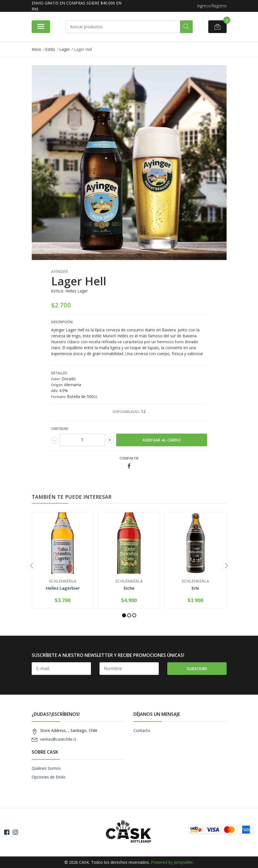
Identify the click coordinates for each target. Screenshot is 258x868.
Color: (56, 379)
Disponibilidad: (126, 412)
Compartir (129, 458)
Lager (65, 49)
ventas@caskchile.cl (58, 739)
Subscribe (197, 669)
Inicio (36, 49)
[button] (124, 615)
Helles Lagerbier (63, 588)
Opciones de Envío (49, 777)
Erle (195, 588)
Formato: (59, 397)
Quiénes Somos (46, 768)
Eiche (129, 588)
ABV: (55, 391)
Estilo (50, 49)
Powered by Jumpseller (172, 862)
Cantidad (60, 429)
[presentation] (32, 565)
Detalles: (59, 373)
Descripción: (62, 322)
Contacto (142, 730)
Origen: (58, 385)
